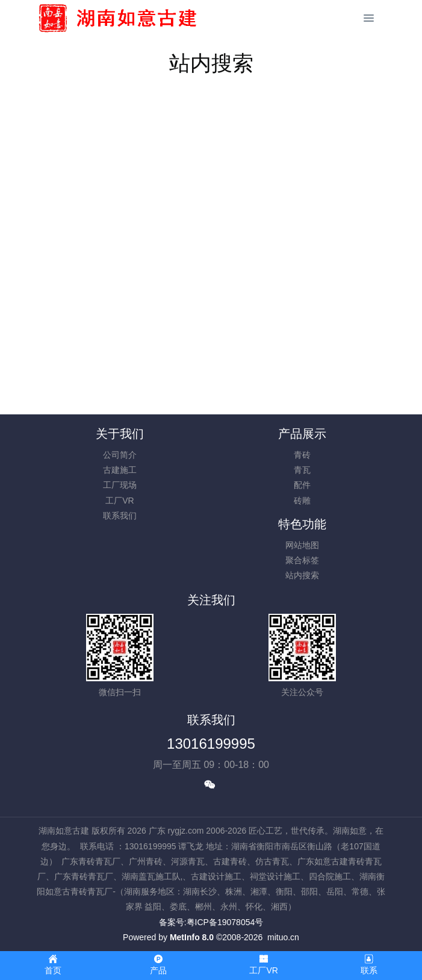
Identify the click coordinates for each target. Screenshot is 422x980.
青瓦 (302, 470)
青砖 (302, 455)
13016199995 (211, 744)
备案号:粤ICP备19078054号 (211, 922)
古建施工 (120, 470)
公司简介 (120, 455)
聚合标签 (302, 560)
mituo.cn (283, 937)
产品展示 (302, 434)
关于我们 (120, 434)
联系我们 (120, 516)
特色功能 (302, 524)
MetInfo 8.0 (192, 937)
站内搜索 (302, 575)
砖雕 (302, 501)
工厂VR (119, 501)
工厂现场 (120, 485)
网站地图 (302, 545)
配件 (302, 485)
